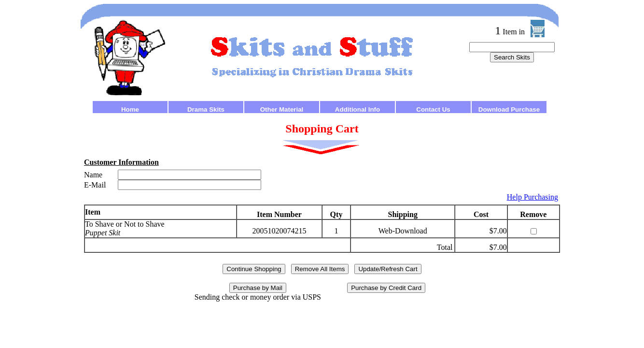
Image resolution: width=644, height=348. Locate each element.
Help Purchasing (532, 197)
